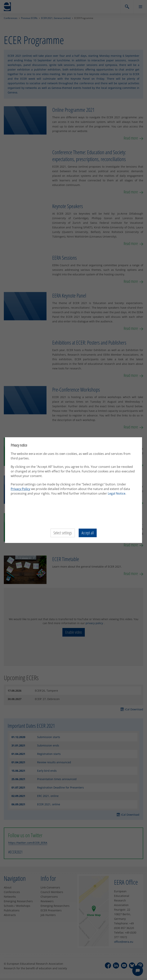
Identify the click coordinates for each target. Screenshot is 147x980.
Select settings (62, 533)
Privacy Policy (20, 489)
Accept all (88, 533)
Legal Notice (117, 493)
